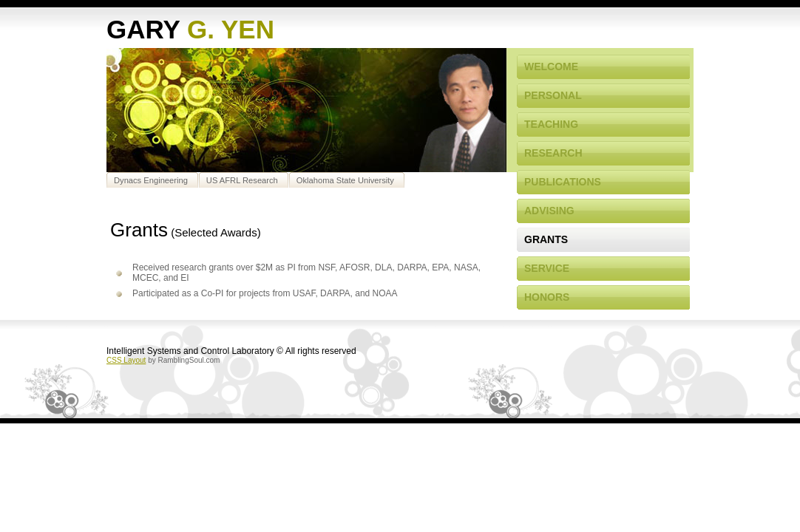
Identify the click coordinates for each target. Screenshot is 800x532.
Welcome (551, 66)
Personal (553, 95)
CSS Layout (126, 360)
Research (553, 153)
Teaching (551, 124)
